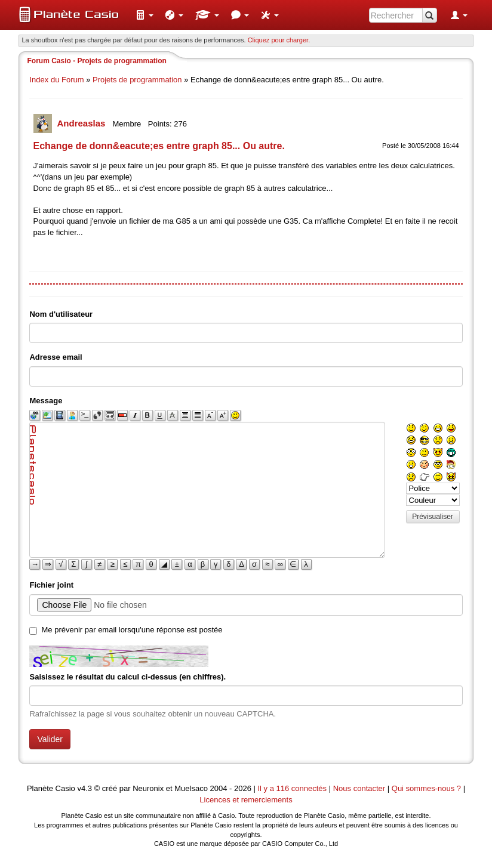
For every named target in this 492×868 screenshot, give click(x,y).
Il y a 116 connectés (293, 788)
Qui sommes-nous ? (426, 788)
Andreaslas (82, 123)
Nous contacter (359, 788)
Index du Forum (56, 80)
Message (46, 401)
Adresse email (56, 357)
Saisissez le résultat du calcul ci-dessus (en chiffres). (127, 677)
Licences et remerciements (246, 800)
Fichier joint (51, 585)
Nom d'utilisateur (61, 314)
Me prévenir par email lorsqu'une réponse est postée (132, 630)
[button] (144, 15)
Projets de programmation (137, 80)
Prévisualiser (433, 517)
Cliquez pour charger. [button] (279, 40)
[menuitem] (144, 15)
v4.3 (84, 788)
